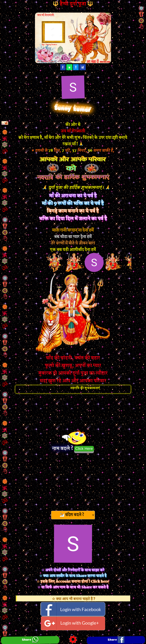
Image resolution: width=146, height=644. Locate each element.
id (83, 67)
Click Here (84, 449)
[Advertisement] (73, 481)
